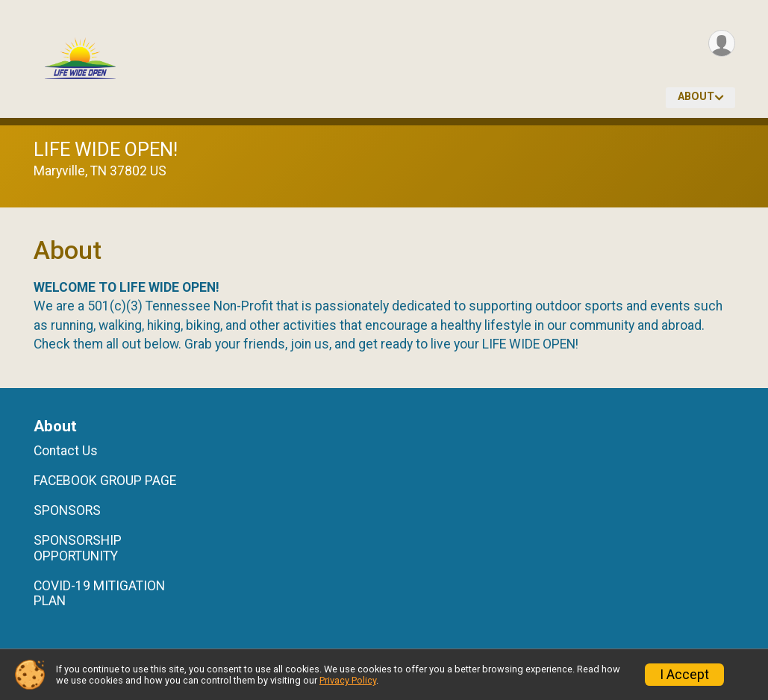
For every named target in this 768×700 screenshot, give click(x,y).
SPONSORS (67, 510)
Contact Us (66, 451)
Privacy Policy (348, 680)
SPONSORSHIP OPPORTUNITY (78, 548)
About (696, 97)
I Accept (684, 675)
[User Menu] (721, 44)
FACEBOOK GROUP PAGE (105, 481)
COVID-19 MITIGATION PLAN (99, 593)
